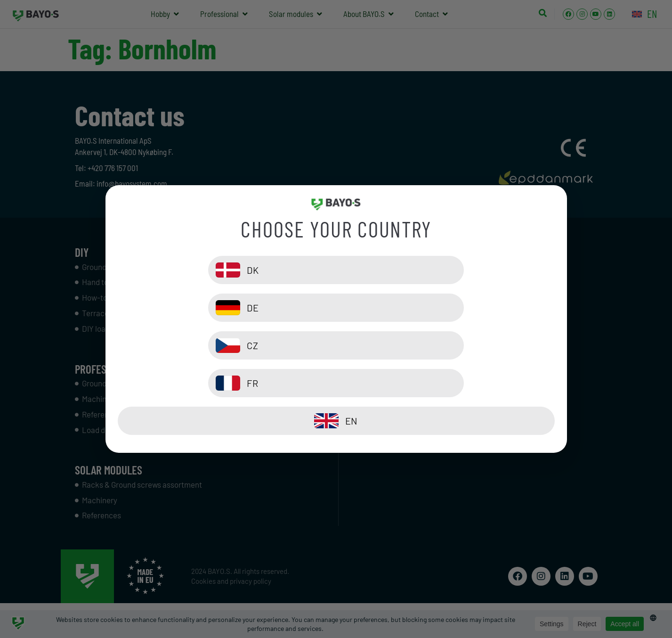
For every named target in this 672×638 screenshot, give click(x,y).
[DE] (448, 308)
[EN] (336, 383)
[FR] (448, 345)
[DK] (225, 308)
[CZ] (225, 345)
